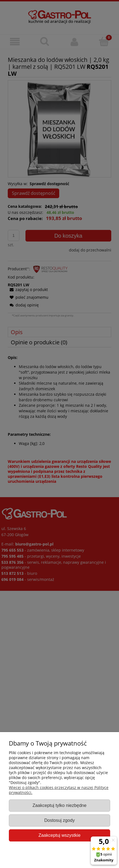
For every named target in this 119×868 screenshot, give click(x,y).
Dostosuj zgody (59, 820)
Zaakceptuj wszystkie (59, 835)
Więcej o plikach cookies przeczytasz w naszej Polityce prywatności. (59, 790)
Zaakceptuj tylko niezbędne (59, 805)
